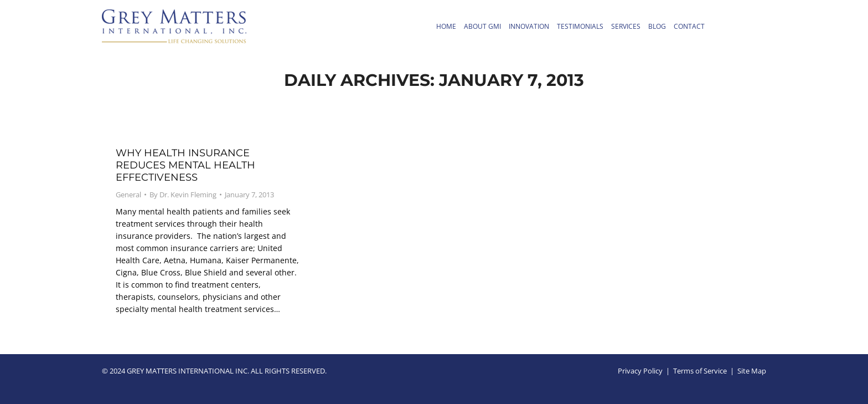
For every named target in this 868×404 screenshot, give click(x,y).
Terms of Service (700, 371)
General (128, 195)
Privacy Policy (640, 371)
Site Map (752, 371)
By (183, 195)
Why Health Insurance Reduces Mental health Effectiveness (185, 165)
